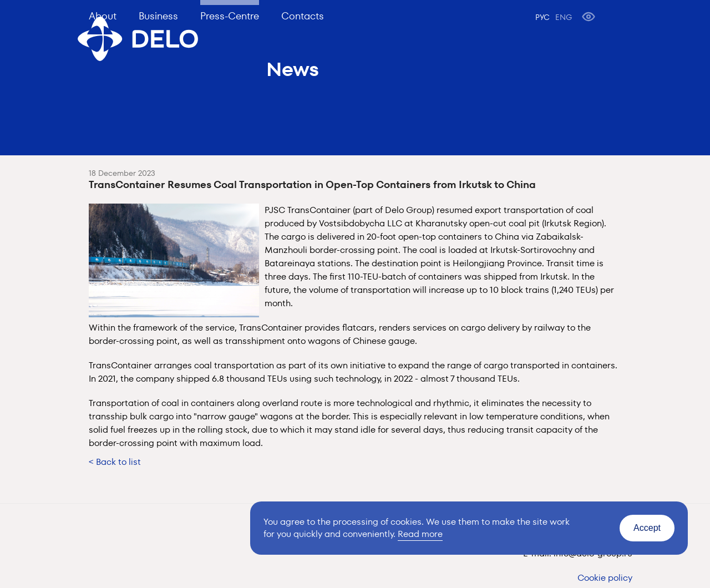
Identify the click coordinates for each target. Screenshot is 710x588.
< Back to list (115, 462)
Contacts (303, 16)
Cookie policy (605, 578)
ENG (564, 17)
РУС (542, 17)
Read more (420, 534)
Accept (647, 528)
